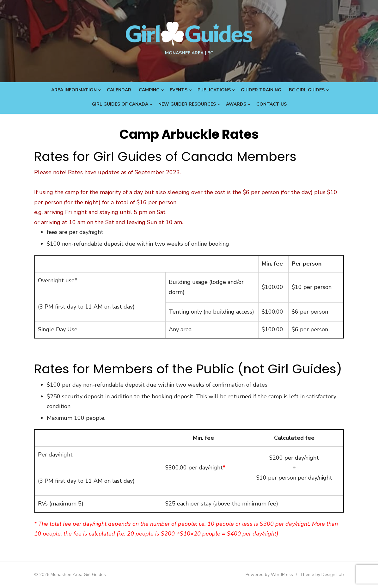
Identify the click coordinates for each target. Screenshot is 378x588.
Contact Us (271, 104)
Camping (149, 90)
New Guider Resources (187, 104)
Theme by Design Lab (322, 575)
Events (179, 90)
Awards (236, 104)
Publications (214, 90)
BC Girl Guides (307, 90)
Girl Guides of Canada (120, 104)
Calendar (119, 90)
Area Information (74, 90)
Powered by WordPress (269, 575)
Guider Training (261, 90)
